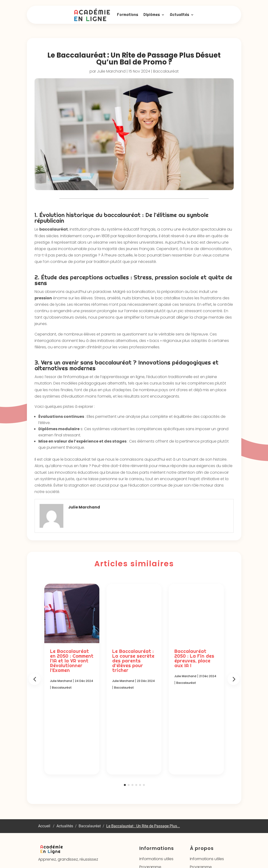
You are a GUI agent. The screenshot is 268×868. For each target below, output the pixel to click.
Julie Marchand (111, 71)
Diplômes (152, 15)
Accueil (44, 753)
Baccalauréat (166, 71)
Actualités (180, 15)
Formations (128, 15)
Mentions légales (146, 851)
